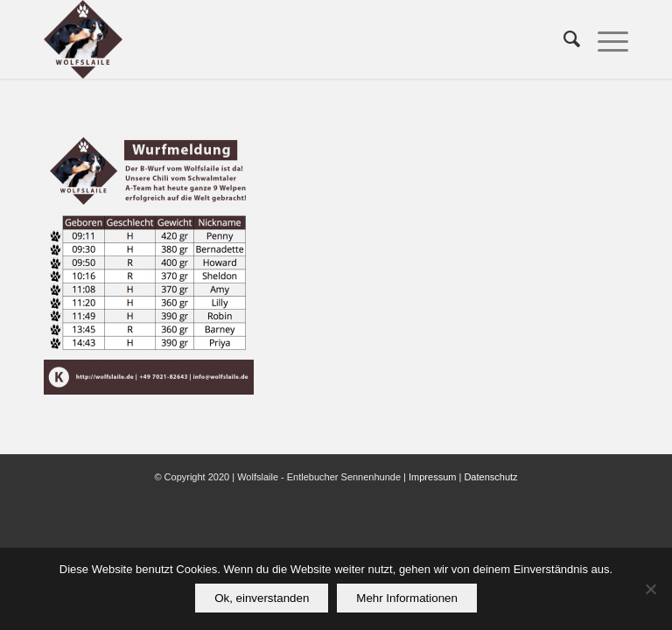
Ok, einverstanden (262, 598)
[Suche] (563, 39)
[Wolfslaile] (83, 39)
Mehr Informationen (407, 598)
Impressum (432, 477)
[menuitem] (563, 39)
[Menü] (604, 39)
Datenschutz (490, 477)
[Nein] (650, 589)
